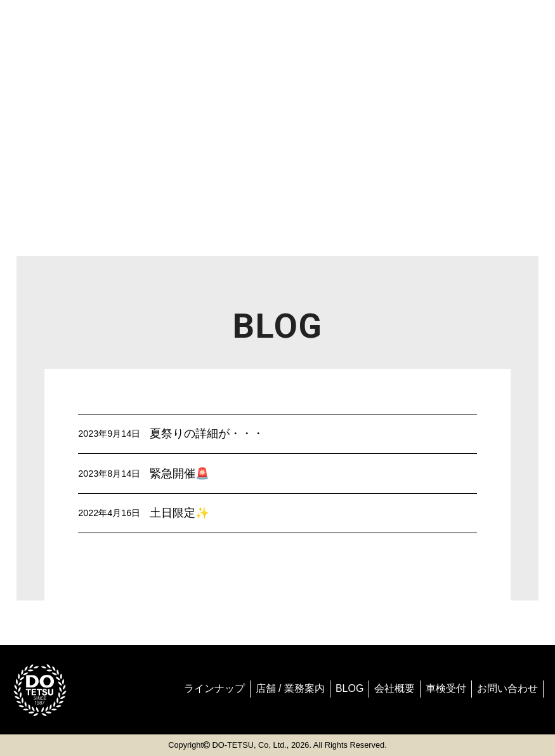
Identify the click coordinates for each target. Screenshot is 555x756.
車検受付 (446, 688)
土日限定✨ (180, 513)
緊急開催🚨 (180, 474)
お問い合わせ (507, 688)
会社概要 (395, 688)
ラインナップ (214, 688)
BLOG (349, 688)
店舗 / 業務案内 (290, 688)
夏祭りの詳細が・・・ (207, 434)
